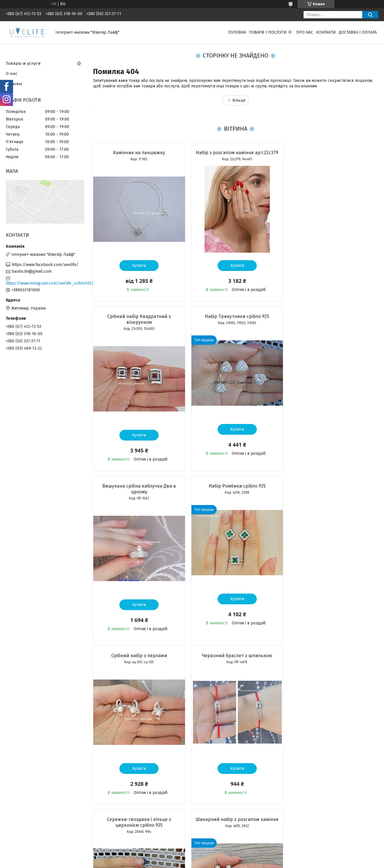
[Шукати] (370, 15)
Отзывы (14, 84)
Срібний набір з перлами (139, 492)
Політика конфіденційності (244, 862)
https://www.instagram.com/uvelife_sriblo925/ (45, 283)
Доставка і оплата (358, 32)
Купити (138, 266)
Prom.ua (220, 857)
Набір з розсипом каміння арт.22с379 (235, 153)
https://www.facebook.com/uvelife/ (45, 265)
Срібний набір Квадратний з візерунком (332, 156)
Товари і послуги (268, 32)
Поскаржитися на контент (198, 862)
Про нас (305, 32)
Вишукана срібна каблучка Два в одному (235, 325)
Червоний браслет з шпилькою (235, 492)
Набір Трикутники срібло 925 (139, 322)
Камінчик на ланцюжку (138, 153)
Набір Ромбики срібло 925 (332, 322)
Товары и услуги (23, 63)
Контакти (326, 32)
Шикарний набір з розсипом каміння (139, 661)
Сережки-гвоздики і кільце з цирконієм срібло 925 (332, 495)
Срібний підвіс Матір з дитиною (332, 661)
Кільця (239, 100)
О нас (12, 73)
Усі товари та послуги (135, 829)
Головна (237, 32)
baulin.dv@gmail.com (32, 271)
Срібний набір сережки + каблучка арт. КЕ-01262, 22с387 (235, 664)
